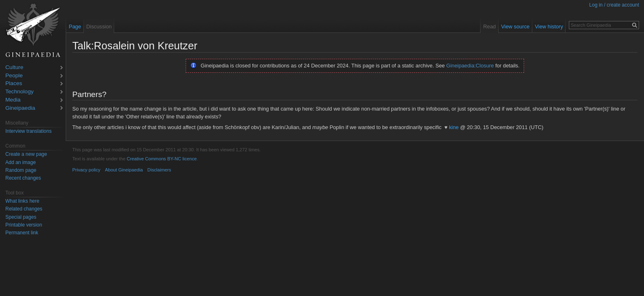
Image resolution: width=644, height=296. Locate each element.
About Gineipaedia (124, 170)
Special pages (21, 217)
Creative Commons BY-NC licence (162, 159)
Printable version (24, 225)
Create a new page (26, 154)
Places (14, 84)
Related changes (24, 209)
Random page (21, 170)
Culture (14, 68)
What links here (22, 201)
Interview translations (29, 131)
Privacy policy (86, 170)
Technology (20, 92)
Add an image (21, 162)
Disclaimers (159, 170)
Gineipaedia (20, 108)
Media (13, 100)
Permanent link (22, 233)
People (14, 76)
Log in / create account (614, 5)
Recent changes (23, 178)
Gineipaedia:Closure (470, 66)
